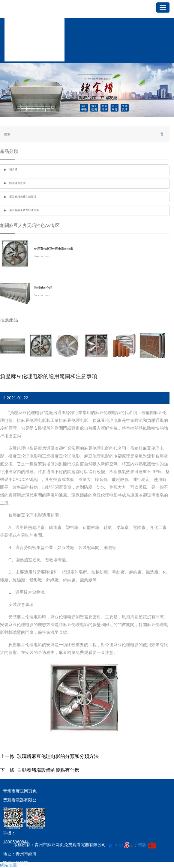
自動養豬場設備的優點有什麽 (48, 770)
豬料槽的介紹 (43, 288)
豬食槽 (13, 169)
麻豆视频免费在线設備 (23, 197)
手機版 (140, 845)
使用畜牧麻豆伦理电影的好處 (54, 249)
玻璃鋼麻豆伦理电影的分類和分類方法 (58, 756)
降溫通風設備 (17, 183)
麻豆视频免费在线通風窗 (24, 210)
